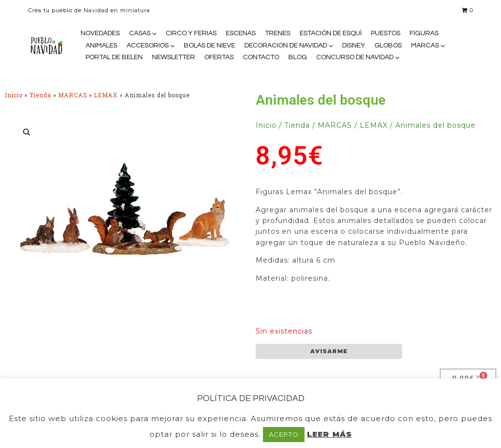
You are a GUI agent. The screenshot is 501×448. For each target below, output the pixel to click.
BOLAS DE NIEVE (209, 45)
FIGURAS (424, 33)
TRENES (278, 33)
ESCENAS (241, 33)
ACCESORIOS (148, 45)
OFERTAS (219, 57)
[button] (27, 132)
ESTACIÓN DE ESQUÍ (331, 33)
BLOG (298, 57)
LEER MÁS (329, 434)
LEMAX (106, 95)
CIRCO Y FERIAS (191, 33)
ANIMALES (101, 45)
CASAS (140, 33)
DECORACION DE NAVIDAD (286, 45)
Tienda (40, 95)
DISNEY (354, 45)
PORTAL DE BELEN (114, 57)
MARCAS (425, 45)
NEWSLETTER (174, 57)
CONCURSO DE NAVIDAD (355, 57)
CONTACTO (261, 57)
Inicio (14, 95)
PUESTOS (386, 33)
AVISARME (329, 351)
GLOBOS (388, 45)
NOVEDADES (100, 33)
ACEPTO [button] (284, 434)
